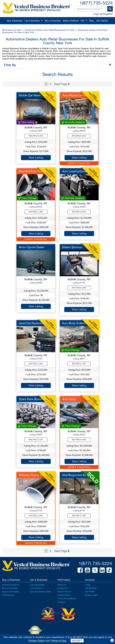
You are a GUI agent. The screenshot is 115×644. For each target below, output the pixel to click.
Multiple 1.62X (36, 364)
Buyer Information (11, 592)
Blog (92, 21)
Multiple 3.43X (79, 440)
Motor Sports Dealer (32, 247)
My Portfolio (91, 588)
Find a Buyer (36, 588)
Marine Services (72, 247)
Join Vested (102, 21)
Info (82, 21)
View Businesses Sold (40, 592)
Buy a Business (15, 21)
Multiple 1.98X (36, 212)
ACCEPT (77, 641)
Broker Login (91, 595)
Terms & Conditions (67, 598)
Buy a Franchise (53, 21)
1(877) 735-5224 (96, 3)
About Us (62, 585)
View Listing (36, 158)
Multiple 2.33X (36, 136)
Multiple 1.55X (79, 364)
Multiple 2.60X (79, 288)
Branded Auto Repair (32, 171)
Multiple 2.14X (36, 440)
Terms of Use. (59, 641)
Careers (61, 602)
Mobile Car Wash (30, 95)
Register (108, 14)
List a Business (32, 21)
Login (96, 14)
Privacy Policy (64, 595)
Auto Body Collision (75, 323)
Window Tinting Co (31, 475)
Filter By (10, 65)
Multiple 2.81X (79, 136)
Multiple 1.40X (79, 516)
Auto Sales (69, 399)
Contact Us (63, 588)
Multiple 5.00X (79, 212)
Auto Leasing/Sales (74, 171)
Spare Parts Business (32, 399)
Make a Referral (71, 21)
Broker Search (64, 592)
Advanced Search (11, 585)
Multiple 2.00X (36, 516)
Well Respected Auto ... (77, 475)
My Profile (90, 592)
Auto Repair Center (74, 95)
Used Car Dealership (32, 323)
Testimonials (8, 595)
